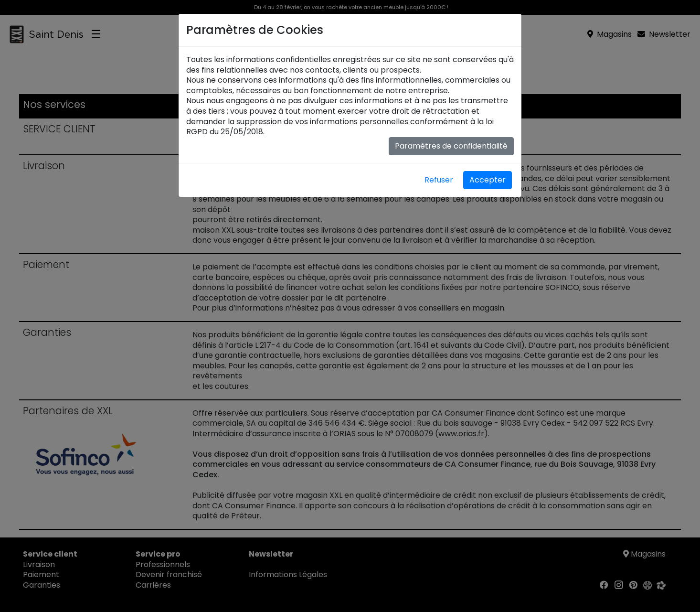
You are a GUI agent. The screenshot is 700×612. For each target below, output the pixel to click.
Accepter (488, 180)
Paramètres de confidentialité (451, 146)
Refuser (439, 180)
